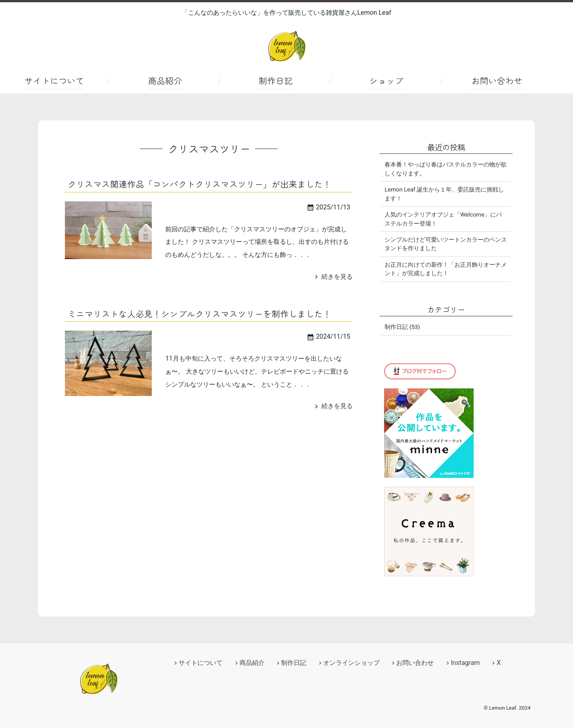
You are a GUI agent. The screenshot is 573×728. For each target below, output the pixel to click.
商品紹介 (165, 80)
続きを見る (333, 277)
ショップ (386, 80)
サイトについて (54, 80)
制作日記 (276, 80)
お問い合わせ (497, 80)
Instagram (465, 663)
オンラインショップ (351, 663)
